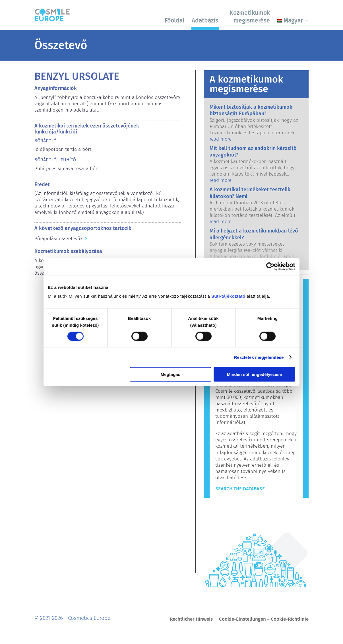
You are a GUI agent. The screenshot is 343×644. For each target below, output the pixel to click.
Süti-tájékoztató (228, 296)
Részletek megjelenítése (259, 357)
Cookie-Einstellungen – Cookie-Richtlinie (264, 620)
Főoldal (174, 20)
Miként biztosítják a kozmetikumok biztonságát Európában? (251, 110)
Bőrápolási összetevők (58, 239)
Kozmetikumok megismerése (250, 17)
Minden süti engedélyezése (254, 374)
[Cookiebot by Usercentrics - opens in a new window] (270, 266)
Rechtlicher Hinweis (191, 620)
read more (221, 139)
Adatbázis (205, 20)
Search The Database (240, 489)
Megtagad (171, 374)
